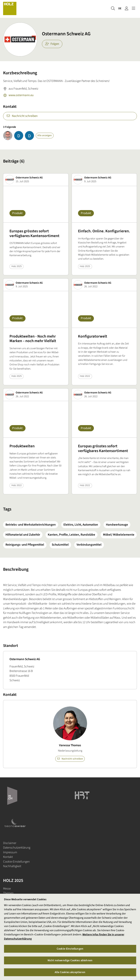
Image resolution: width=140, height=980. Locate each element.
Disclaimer (10, 843)
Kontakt (8, 857)
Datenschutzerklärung (17, 848)
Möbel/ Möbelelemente (119, 535)
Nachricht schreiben (22, 116)
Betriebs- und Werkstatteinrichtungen (31, 525)
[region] (70, 937)
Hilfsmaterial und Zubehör (23, 535)
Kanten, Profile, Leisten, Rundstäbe (71, 535)
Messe (7, 889)
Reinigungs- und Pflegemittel (25, 545)
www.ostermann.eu (18, 96)
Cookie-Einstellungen (16, 862)
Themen (8, 893)
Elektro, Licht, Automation (81, 525)
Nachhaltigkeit (12, 866)
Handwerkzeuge (117, 525)
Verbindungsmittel (89, 545)
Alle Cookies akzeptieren (70, 972)
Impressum (10, 852)
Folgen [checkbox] (52, 44)
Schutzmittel (60, 545)
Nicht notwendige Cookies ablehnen (70, 960)
